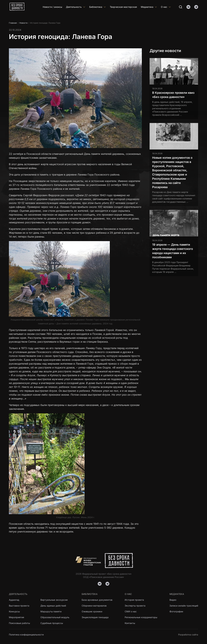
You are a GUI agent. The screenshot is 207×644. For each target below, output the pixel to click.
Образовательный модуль (55, 617)
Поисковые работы (19, 623)
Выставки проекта (19, 606)
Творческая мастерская (123, 7)
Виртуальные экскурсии (54, 600)
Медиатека (149, 7)
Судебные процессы (52, 623)
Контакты (130, 623)
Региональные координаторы (141, 617)
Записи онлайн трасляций (184, 606)
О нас (166, 7)
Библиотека (98, 7)
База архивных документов (97, 600)
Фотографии (176, 611)
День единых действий (53, 606)
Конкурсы (14, 611)
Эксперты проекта (135, 606)
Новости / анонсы (52, 7)
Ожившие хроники (92, 611)
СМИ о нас (131, 611)
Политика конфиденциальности (26, 635)
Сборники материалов (94, 606)
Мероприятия (16, 617)
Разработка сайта (188, 635)
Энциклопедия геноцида (95, 617)
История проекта (134, 600)
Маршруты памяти (51, 611)
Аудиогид (14, 600)
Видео (173, 600)
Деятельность (76, 7)
